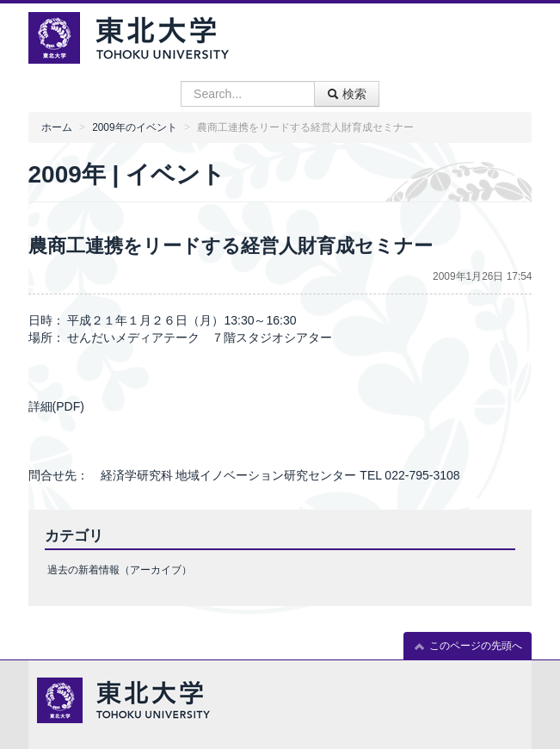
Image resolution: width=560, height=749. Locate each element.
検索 (347, 94)
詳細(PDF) (56, 406)
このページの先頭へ (468, 646)
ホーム (57, 127)
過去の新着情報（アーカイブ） (120, 570)
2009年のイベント (134, 127)
